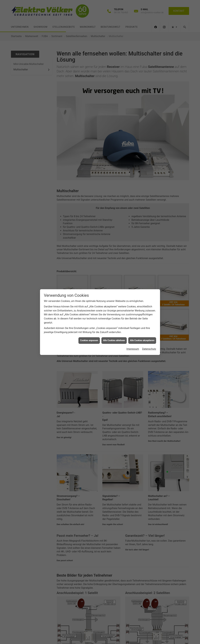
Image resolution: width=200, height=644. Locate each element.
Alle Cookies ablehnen (114, 339)
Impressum (133, 348)
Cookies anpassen (89, 339)
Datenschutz (149, 348)
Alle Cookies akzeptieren (142, 339)
